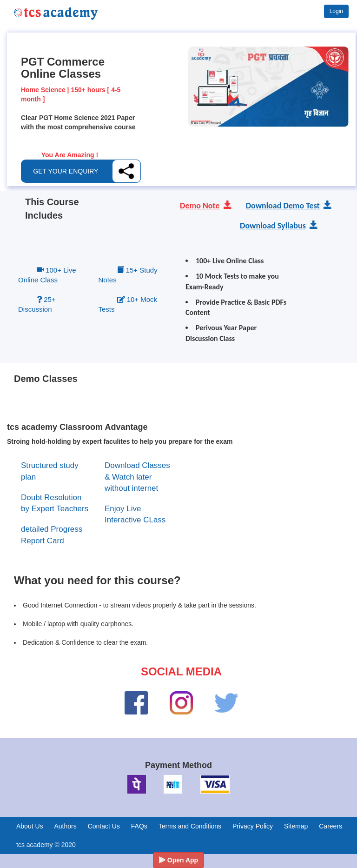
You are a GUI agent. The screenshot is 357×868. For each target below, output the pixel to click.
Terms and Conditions (190, 826)
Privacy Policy (253, 826)
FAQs (139, 826)
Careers (331, 826)
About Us (30, 826)
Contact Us (104, 826)
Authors (65, 826)
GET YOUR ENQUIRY (66, 171)
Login (336, 11)
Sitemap (296, 826)
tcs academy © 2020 (46, 845)
